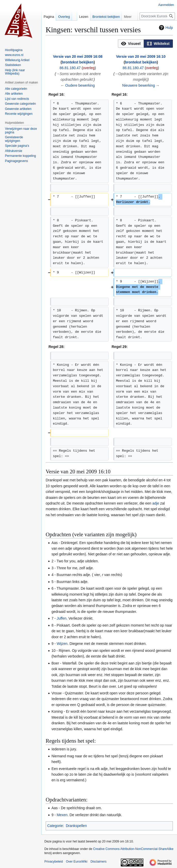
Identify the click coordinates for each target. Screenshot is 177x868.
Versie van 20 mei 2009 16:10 (141, 56)
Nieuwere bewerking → (141, 85)
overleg (89, 68)
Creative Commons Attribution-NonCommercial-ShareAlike (133, 849)
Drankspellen (76, 826)
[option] (131, 43)
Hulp (165, 28)
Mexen (62, 815)
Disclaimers (99, 862)
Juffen (62, 618)
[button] (131, 44)
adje (156, 503)
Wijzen (62, 644)
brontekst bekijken (78, 62)
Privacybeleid (54, 862)
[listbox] (145, 44)
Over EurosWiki (77, 862)
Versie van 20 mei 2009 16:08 (78, 56)
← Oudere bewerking (78, 85)
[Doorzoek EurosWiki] (157, 16)
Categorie (55, 826)
